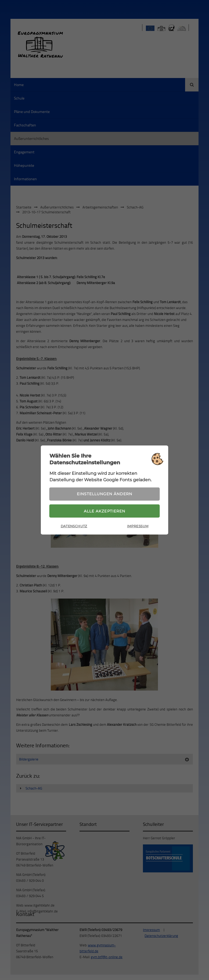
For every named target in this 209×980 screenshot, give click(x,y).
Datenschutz (74, 526)
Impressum (138, 526)
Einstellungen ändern (104, 494)
